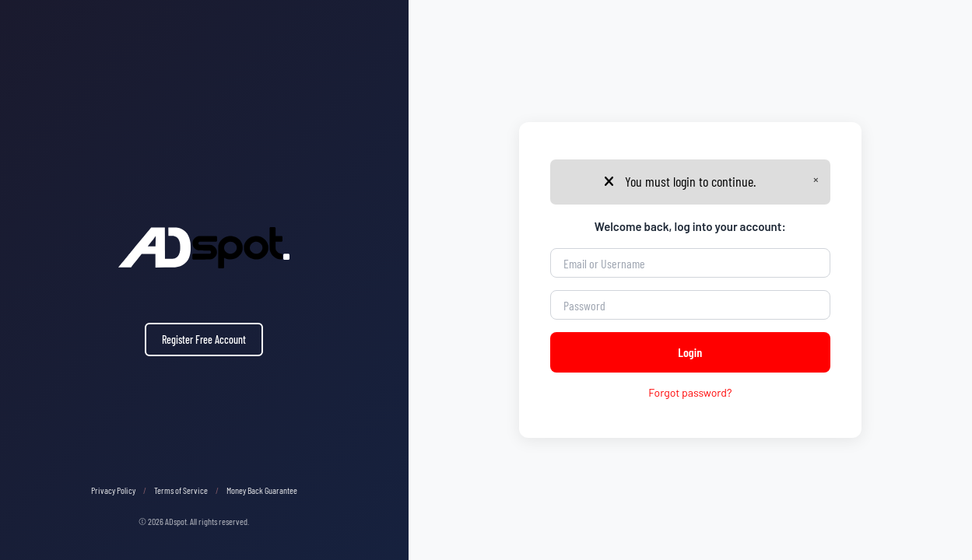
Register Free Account (204, 339)
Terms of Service (181, 490)
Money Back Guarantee (262, 490)
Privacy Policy (113, 490)
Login (690, 352)
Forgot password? (690, 392)
